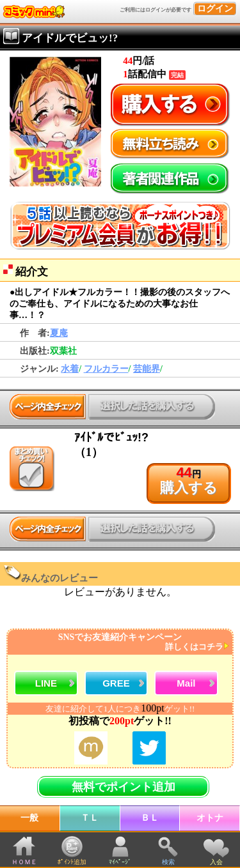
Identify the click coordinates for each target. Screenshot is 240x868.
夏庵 (59, 333)
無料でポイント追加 (124, 787)
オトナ (210, 818)
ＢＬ (150, 818)
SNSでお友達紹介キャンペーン (118, 642)
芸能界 (147, 369)
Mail (186, 683)
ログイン (215, 9)
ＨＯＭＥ (24, 862)
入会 (216, 862)
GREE (116, 683)
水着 (70, 369)
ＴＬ (90, 818)
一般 (29, 818)
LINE (46, 683)
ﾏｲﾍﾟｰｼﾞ (120, 862)
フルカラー (106, 369)
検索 (168, 862)
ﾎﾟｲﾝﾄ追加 (72, 862)
